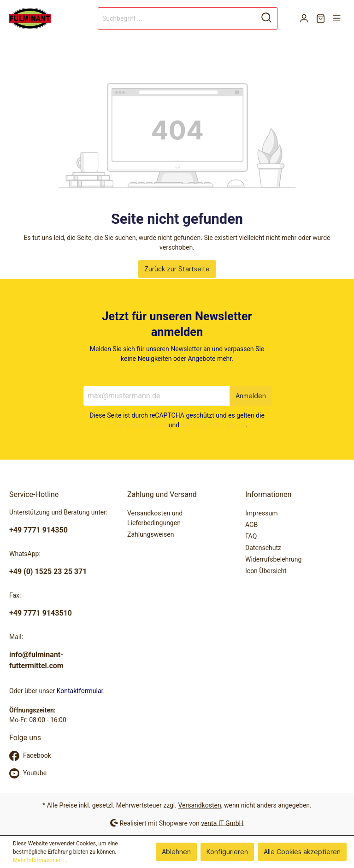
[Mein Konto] (304, 18)
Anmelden (251, 396)
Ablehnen (176, 852)
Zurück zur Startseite (177, 269)
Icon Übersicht (266, 571)
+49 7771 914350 (38, 530)
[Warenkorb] (321, 18)
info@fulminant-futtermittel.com (36, 660)
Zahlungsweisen (150, 534)
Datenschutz (263, 548)
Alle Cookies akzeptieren (302, 852)
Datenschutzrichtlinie (137, 425)
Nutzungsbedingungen (213, 425)
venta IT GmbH (222, 823)
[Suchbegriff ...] (177, 18)
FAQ (251, 536)
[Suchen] (267, 18)
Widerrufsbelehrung (273, 559)
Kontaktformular (80, 691)
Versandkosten (199, 805)
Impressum (261, 513)
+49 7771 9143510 (41, 613)
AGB (251, 525)
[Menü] (337, 18)
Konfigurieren (227, 852)
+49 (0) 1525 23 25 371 (48, 572)
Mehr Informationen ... (40, 860)
